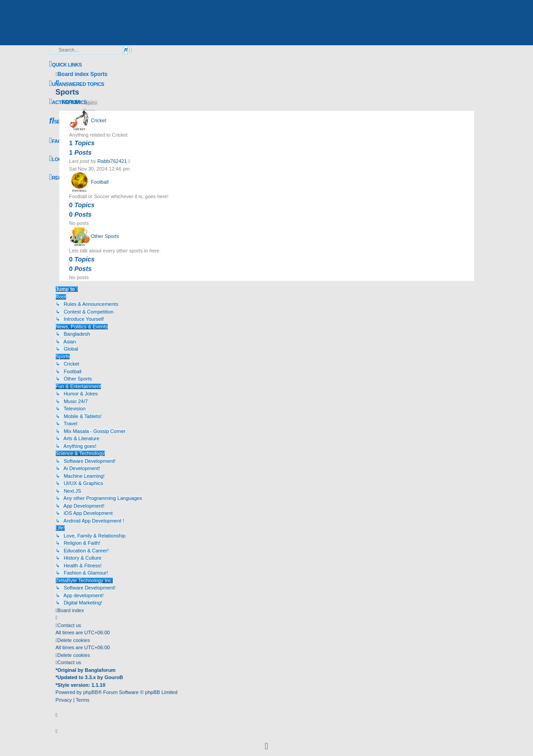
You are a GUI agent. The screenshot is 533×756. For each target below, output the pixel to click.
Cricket (99, 120)
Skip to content (66, 4)
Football (100, 182)
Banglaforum (100, 670)
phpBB (91, 692)
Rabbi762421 (112, 161)
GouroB (114, 677)
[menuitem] (77, 84)
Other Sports (105, 237)
